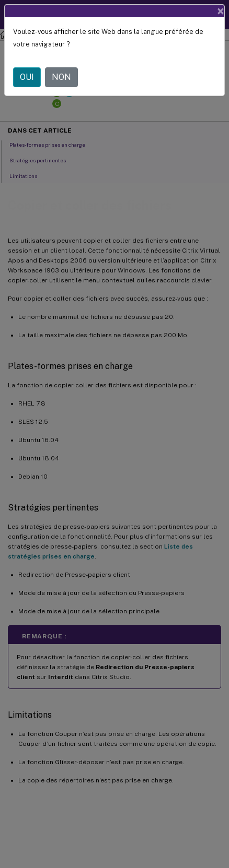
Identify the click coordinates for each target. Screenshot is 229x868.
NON (61, 77)
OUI (27, 77)
